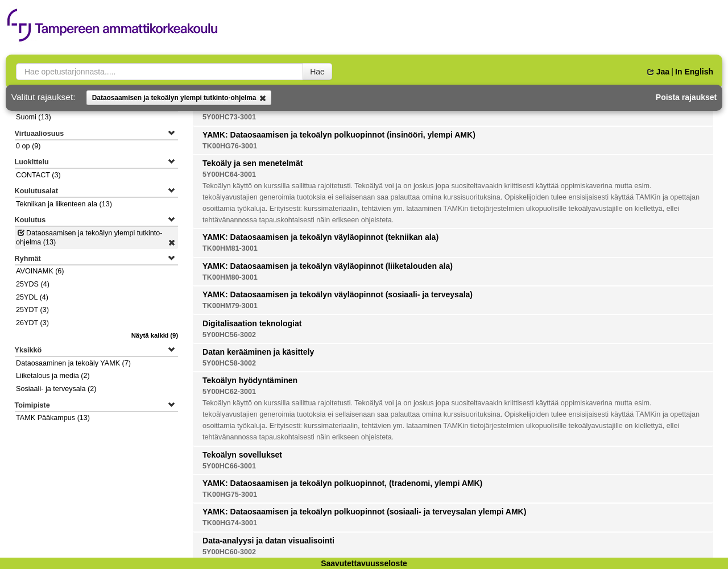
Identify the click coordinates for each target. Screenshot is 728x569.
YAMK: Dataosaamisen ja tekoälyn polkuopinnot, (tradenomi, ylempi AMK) (342, 483)
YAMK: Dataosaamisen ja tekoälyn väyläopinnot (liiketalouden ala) (328, 266)
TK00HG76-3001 (230, 146)
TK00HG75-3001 (230, 495)
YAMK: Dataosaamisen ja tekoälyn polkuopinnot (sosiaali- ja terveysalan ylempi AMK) (364, 512)
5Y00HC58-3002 (229, 363)
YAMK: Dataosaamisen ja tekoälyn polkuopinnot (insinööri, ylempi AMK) (339, 135)
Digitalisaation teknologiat (252, 323)
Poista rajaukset (686, 97)
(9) (155, 335)
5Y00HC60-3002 (229, 552)
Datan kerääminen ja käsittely (258, 352)
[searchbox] (160, 72)
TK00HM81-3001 (230, 248)
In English (694, 72)
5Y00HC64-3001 (229, 175)
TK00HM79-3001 (230, 306)
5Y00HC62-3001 (229, 392)
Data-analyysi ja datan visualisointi (268, 541)
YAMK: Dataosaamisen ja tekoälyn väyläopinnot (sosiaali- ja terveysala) (338, 294)
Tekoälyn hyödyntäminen (250, 380)
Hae (317, 72)
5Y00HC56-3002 (229, 335)
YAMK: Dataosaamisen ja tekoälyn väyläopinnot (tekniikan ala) (320, 237)
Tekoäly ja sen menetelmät (253, 163)
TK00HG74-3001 (230, 523)
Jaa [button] (658, 72)
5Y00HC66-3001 (229, 466)
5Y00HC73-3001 (229, 117)
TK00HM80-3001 (230, 277)
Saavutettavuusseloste (364, 563)
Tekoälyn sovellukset (242, 455)
